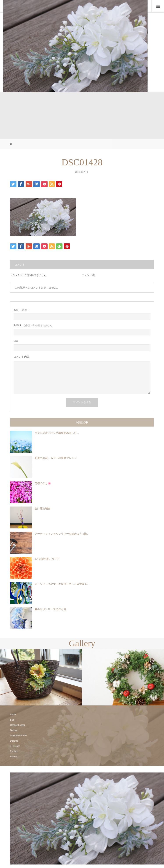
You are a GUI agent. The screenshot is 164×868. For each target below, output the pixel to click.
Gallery (14, 730)
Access (14, 757)
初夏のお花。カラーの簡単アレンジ (56, 458)
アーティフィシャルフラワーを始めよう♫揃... (62, 534)
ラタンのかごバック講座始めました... (57, 433)
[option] (41, 677)
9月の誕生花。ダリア (47, 559)
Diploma (14, 741)
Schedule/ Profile (18, 736)
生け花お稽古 (43, 508)
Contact (14, 751)
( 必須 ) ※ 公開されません (33, 325)
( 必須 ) (21, 310)
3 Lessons (15, 746)
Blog (12, 720)
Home (13, 715)
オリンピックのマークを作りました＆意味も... (62, 584)
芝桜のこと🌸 (43, 483)
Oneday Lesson (18, 725)
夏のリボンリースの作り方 (50, 609)
